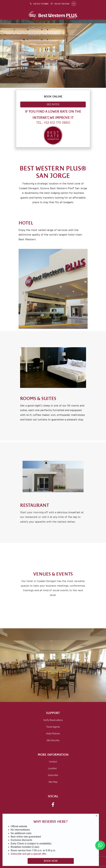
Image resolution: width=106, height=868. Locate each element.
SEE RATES (53, 104)
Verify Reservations (53, 720)
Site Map (53, 782)
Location (53, 768)
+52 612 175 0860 (57, 123)
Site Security (53, 740)
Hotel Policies (53, 734)
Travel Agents (53, 727)
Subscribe (53, 775)
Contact (53, 762)
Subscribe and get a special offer (29, 854)
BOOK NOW (51, 861)
